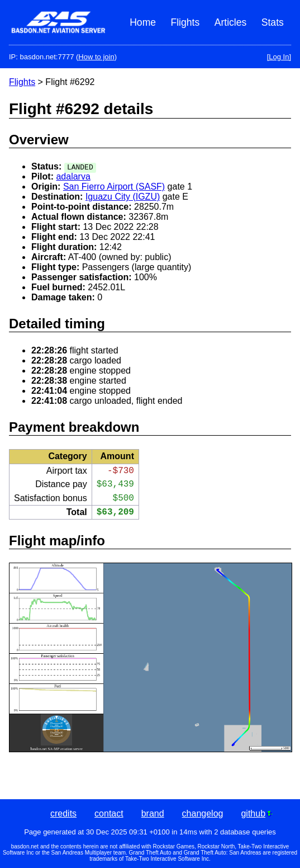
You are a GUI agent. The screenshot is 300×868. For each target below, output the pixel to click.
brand (153, 813)
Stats (273, 22)
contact (109, 813)
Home (143, 22)
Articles (231, 22)
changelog (203, 813)
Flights (185, 22)
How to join (96, 57)
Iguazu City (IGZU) (123, 197)
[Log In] (279, 57)
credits (63, 813)
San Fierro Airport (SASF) (114, 187)
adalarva (73, 176)
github (256, 813)
